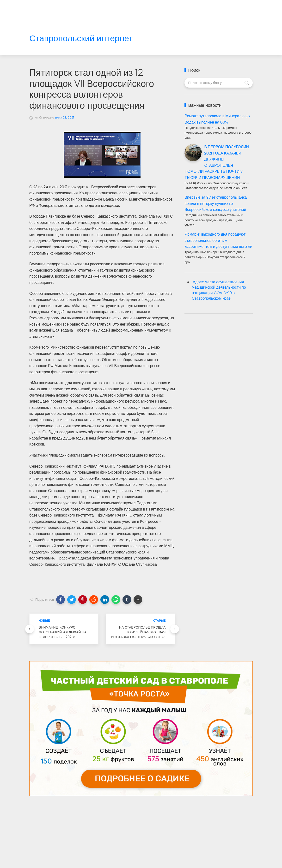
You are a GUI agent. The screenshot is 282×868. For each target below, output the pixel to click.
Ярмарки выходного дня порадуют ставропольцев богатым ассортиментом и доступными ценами (218, 240)
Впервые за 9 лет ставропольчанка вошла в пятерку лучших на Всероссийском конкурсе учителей (216, 203)
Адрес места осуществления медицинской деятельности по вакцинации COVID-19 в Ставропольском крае (219, 290)
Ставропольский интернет (81, 39)
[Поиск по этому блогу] (218, 83)
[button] (61, 600)
